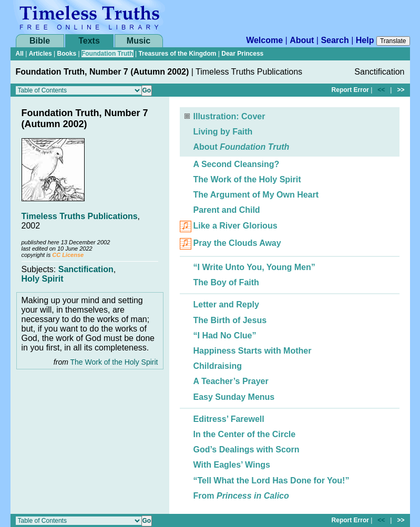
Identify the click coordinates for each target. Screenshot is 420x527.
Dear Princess (242, 54)
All (20, 54)
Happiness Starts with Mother (253, 351)
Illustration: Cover (229, 116)
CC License (68, 255)
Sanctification (86, 269)
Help (365, 40)
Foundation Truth (107, 54)
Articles (40, 54)
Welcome (264, 40)
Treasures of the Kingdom (177, 54)
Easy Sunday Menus (234, 397)
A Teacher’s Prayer (231, 381)
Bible (40, 41)
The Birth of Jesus (230, 320)
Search (335, 40)
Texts (89, 41)
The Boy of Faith (226, 282)
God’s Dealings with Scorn (247, 450)
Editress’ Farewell (229, 419)
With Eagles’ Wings (232, 465)
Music (139, 41)
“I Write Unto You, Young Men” (254, 267)
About (302, 40)
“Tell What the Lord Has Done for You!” (272, 481)
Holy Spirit (43, 279)
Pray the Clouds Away (237, 244)
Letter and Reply (226, 304)
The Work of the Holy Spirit (114, 362)
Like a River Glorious (235, 226)
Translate (393, 41)
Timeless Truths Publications (80, 216)
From (241, 496)
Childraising (218, 366)
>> (401, 90)
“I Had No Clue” (225, 335)
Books (66, 54)
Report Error (350, 90)
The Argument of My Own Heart (256, 195)
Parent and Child (227, 210)
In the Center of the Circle (245, 434)
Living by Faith (223, 132)
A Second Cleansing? (237, 164)
